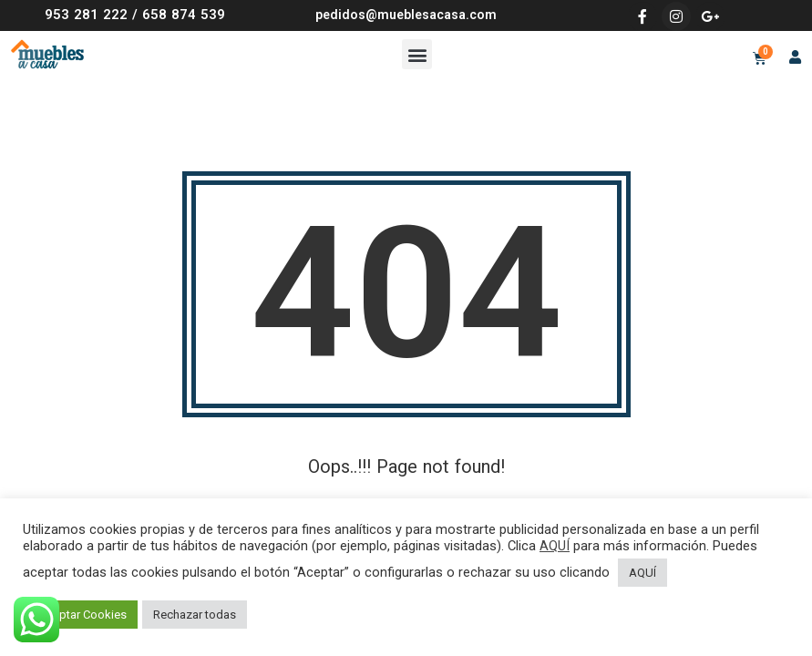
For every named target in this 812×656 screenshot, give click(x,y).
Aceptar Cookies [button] (82, 615)
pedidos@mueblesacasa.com (406, 15)
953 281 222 (86, 15)
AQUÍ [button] (642, 573)
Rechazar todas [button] (195, 615)
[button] (417, 54)
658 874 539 (184, 15)
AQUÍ (555, 546)
